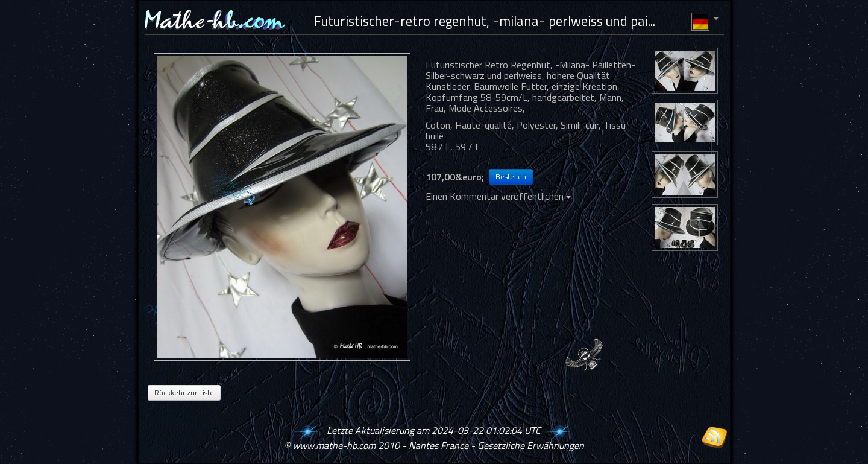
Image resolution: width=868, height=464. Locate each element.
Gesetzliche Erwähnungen (531, 445)
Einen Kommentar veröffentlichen (498, 196)
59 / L (467, 147)
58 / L (438, 147)
